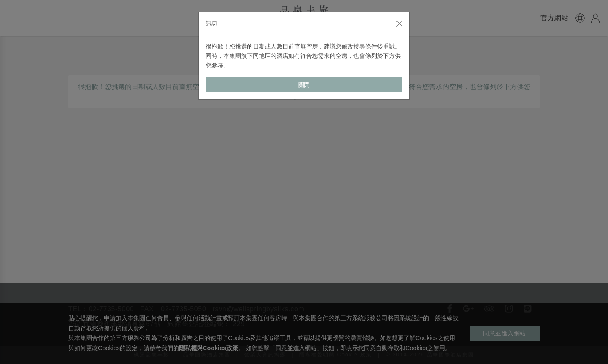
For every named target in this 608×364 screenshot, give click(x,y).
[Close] (399, 24)
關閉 (304, 85)
